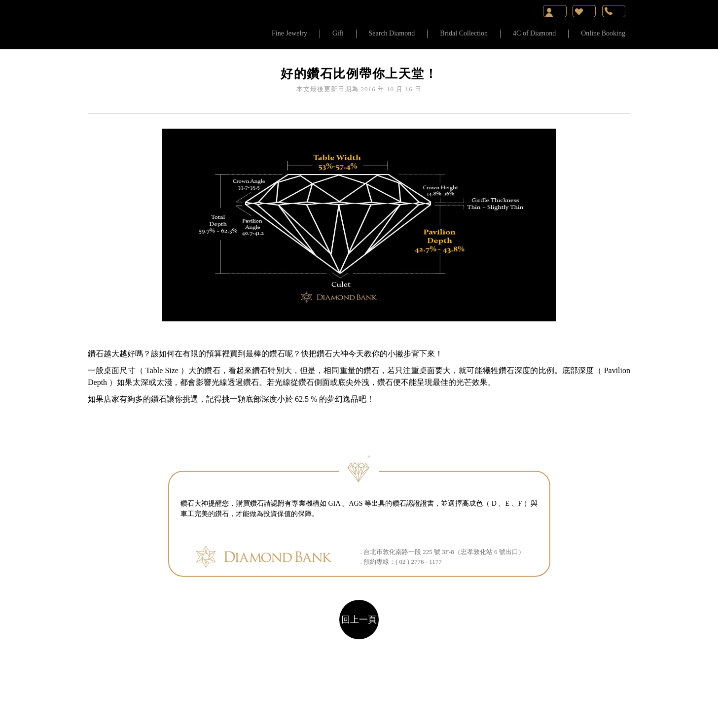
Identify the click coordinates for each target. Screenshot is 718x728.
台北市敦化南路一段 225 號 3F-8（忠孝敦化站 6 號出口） (444, 552)
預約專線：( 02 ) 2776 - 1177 (403, 562)
